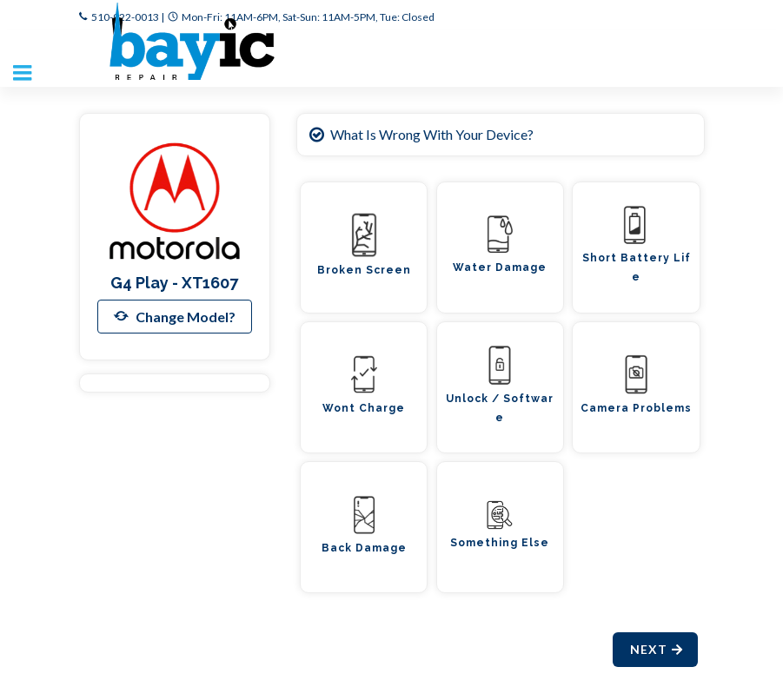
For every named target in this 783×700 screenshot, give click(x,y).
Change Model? (175, 316)
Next (657, 649)
